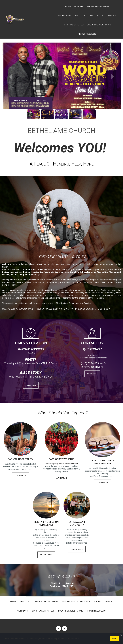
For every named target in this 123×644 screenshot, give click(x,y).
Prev (11, 77)
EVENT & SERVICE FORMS (99, 25)
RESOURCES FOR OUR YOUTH (71, 16)
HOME (68, 6)
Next (112, 77)
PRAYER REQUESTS (87, 34)
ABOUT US (78, 6)
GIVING (91, 16)
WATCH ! (101, 16)
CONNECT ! (112, 16)
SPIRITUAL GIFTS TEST (74, 25)
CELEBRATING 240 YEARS (97, 6)
